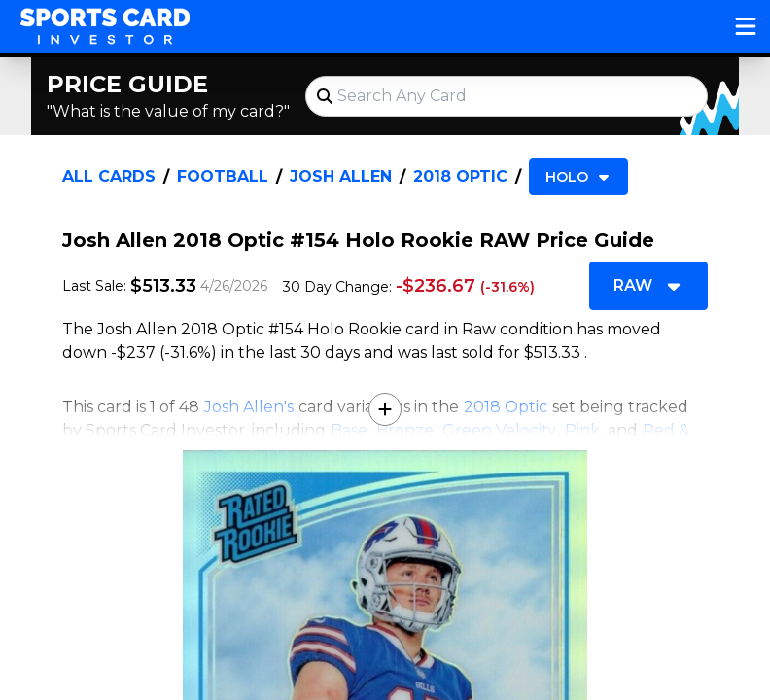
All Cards (109, 176)
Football (223, 176)
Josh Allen (341, 176)
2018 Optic (460, 176)
